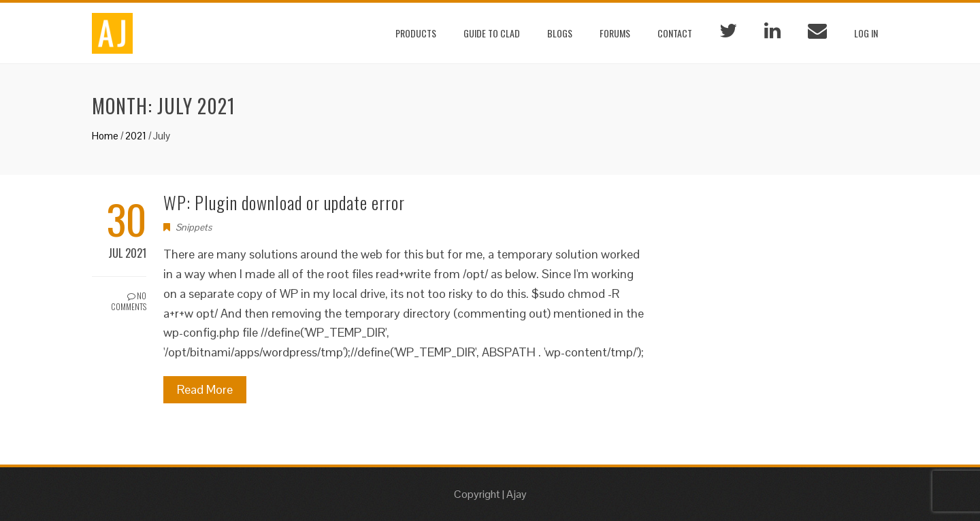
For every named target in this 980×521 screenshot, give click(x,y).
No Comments (129, 301)
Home (105, 136)
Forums (615, 33)
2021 (136, 136)
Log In (866, 33)
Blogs (560, 33)
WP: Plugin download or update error (284, 202)
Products (416, 33)
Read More (205, 389)
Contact (675, 33)
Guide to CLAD (492, 33)
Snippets (194, 227)
